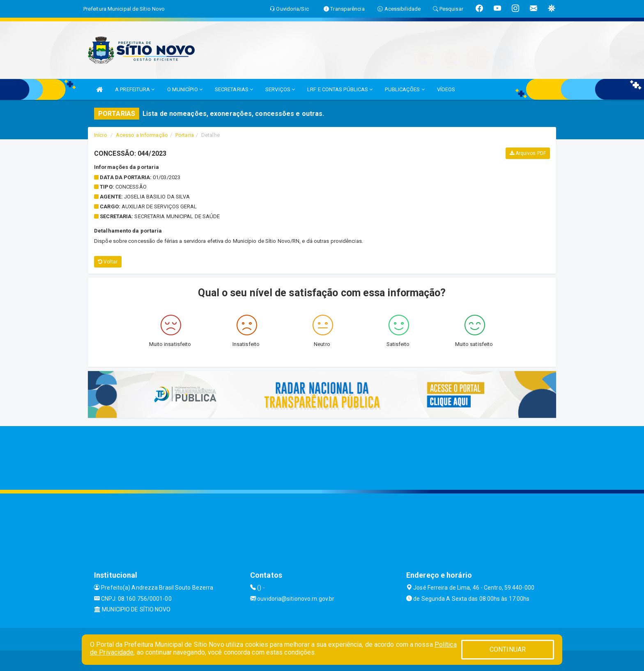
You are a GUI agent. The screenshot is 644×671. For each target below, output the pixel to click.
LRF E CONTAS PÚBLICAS (340, 89)
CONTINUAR (508, 649)
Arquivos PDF (528, 153)
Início (101, 135)
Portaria (185, 135)
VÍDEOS (446, 89)
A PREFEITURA (135, 89)
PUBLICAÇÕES (405, 89)
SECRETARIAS (234, 89)
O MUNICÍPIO (185, 89)
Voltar (108, 262)
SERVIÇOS (280, 89)
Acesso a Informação (142, 135)
